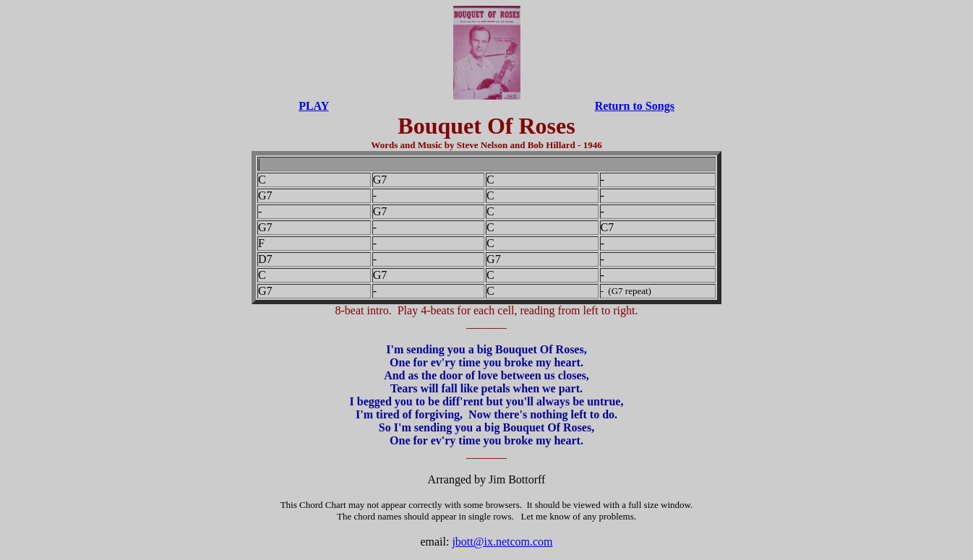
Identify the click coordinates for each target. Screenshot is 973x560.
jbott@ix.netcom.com (502, 542)
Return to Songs (635, 106)
